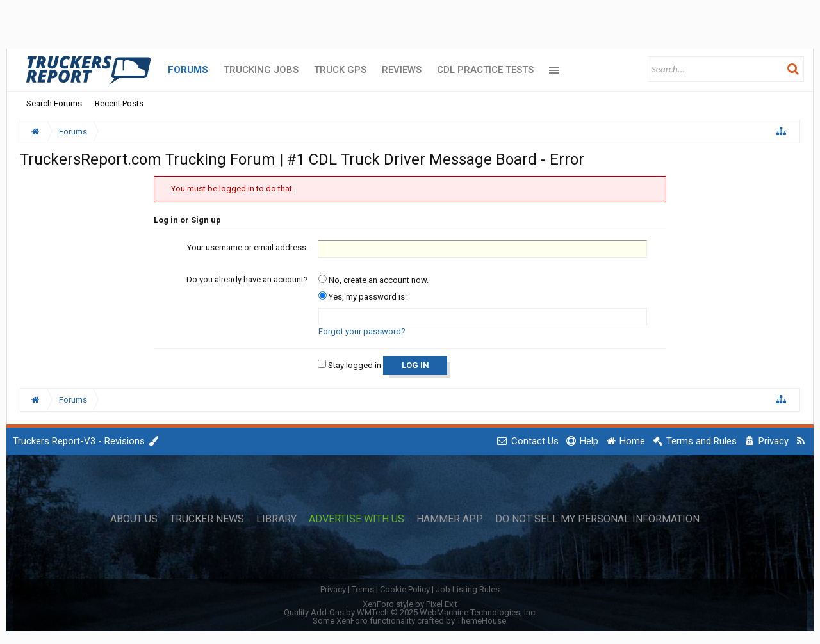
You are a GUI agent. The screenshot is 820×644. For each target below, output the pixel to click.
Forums (188, 70)
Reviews (402, 70)
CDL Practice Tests (485, 70)
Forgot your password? (362, 331)
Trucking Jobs (261, 70)
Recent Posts (119, 103)
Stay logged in (349, 365)
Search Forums (54, 103)
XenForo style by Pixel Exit (410, 604)
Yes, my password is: (363, 297)
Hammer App (450, 519)
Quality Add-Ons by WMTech (410, 612)
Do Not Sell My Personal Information (597, 519)
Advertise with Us (357, 519)
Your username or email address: (248, 247)
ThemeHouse (481, 621)
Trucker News (207, 519)
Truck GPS (340, 70)
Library (276, 519)
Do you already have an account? (247, 279)
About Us (134, 519)
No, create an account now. (373, 280)
